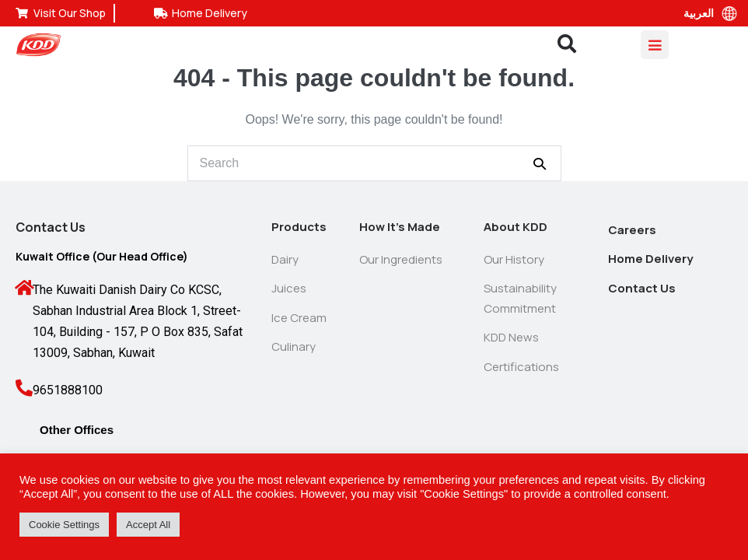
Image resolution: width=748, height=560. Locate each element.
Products (299, 227)
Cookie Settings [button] (64, 525)
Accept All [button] (148, 525)
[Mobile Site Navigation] (655, 45)
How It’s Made (400, 227)
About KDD (516, 227)
